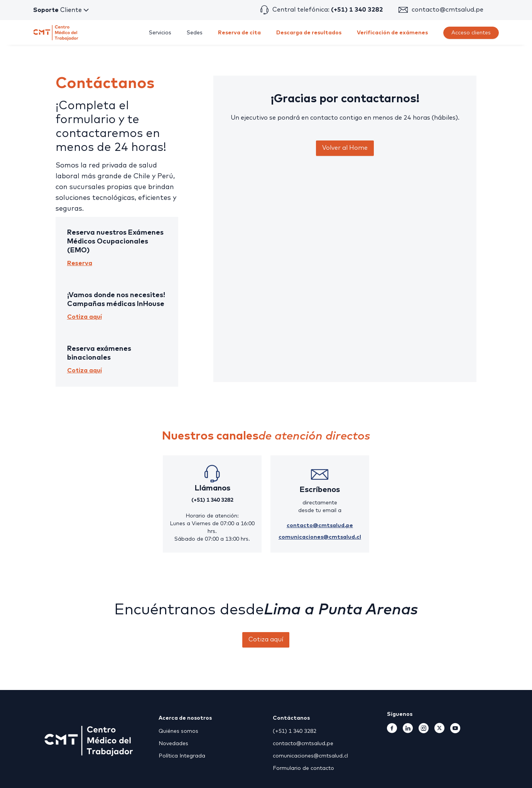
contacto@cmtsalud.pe (448, 10)
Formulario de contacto (303, 768)
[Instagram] (424, 731)
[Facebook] (392, 731)
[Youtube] (455, 731)
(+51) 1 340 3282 (212, 500)
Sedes (195, 33)
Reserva (80, 263)
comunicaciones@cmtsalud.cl (320, 537)
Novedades (173, 744)
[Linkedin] (408, 731)
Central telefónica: (328, 10)
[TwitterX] (439, 731)
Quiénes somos (178, 731)
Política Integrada (182, 756)
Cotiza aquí (84, 317)
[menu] (305, 33)
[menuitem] (160, 33)
